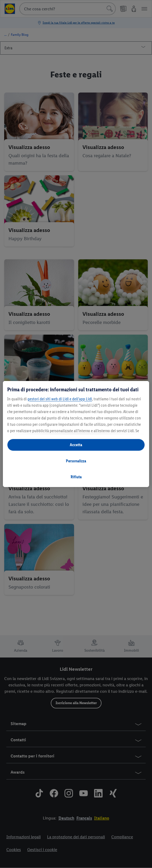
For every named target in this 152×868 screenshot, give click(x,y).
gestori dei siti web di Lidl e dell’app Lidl (60, 399)
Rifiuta (76, 477)
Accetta (76, 445)
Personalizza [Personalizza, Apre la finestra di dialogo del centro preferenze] (76, 461)
